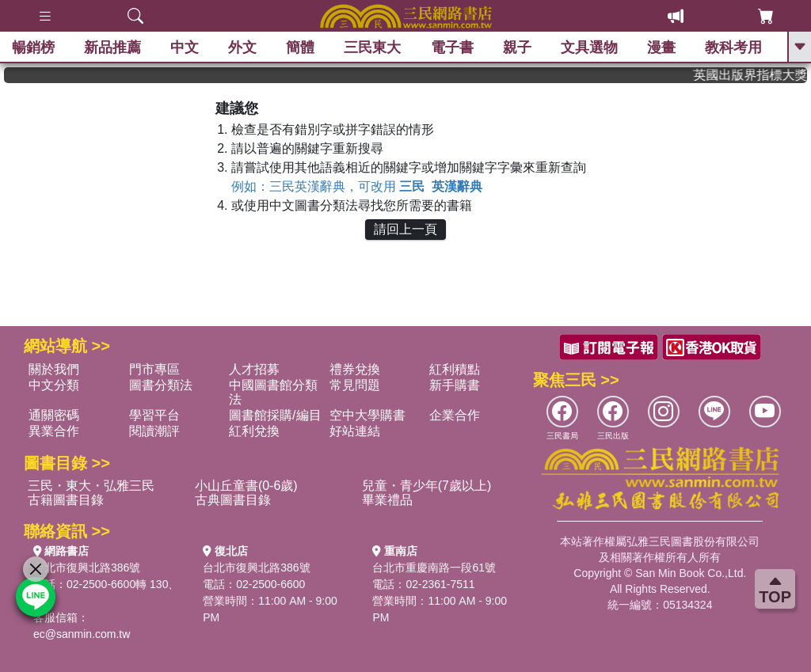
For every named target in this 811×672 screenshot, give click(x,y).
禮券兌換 (355, 369)
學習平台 (154, 415)
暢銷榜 (33, 47)
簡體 (300, 47)
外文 (242, 47)
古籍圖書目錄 (66, 500)
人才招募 (254, 369)
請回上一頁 (405, 229)
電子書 (452, 47)
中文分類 (54, 385)
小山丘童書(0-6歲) (246, 486)
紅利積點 (455, 369)
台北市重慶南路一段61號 (434, 568)
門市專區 (154, 369)
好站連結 (355, 431)
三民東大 (372, 47)
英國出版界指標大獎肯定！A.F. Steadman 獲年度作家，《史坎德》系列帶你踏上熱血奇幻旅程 (758, 75)
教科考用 (733, 47)
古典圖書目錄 (233, 500)
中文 (185, 47)
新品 (112, 47)
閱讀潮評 (154, 431)
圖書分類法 (161, 385)
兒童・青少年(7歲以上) (427, 486)
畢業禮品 (387, 500)
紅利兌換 (254, 431)
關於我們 (54, 369)
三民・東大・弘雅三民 (91, 486)
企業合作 (455, 415)
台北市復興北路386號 (87, 568)
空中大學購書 (367, 415)
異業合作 (54, 431)
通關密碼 (54, 415)
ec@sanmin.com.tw (82, 634)
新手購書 (455, 385)
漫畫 (661, 47)
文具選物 (589, 47)
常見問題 (355, 385)
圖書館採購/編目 (275, 415)
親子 (517, 47)
